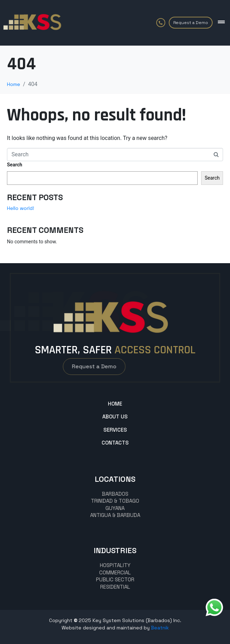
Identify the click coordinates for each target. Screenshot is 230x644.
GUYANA (115, 508)
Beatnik (160, 628)
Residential (115, 587)
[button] (221, 22)
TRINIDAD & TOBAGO (115, 501)
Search (15, 165)
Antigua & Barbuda (115, 515)
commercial (115, 572)
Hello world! (21, 208)
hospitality (115, 565)
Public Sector (115, 579)
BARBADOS (115, 494)
